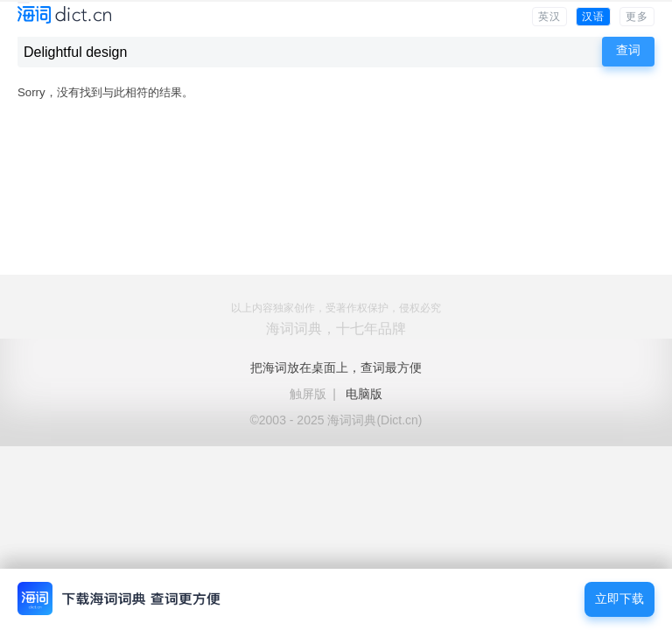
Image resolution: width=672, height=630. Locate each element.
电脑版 (364, 394)
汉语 (593, 17)
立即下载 (619, 599)
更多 (637, 17)
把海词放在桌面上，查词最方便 (336, 367)
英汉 (549, 17)
